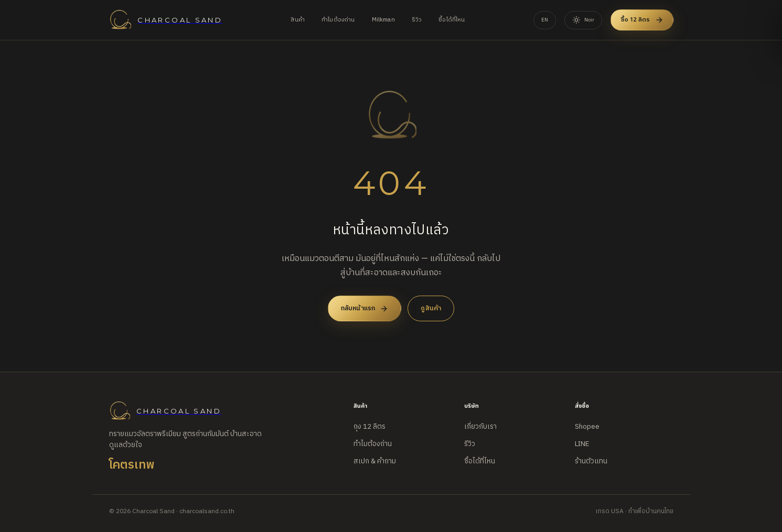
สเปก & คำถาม (375, 461)
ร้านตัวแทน (591, 461)
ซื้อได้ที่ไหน (452, 20)
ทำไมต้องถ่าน (338, 20)
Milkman (383, 20)
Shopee (587, 427)
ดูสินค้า (431, 308)
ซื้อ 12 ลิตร (642, 20)
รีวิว (417, 20)
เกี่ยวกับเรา (480, 427)
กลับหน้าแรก (365, 308)
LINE (582, 444)
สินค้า (298, 20)
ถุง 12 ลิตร (369, 427)
